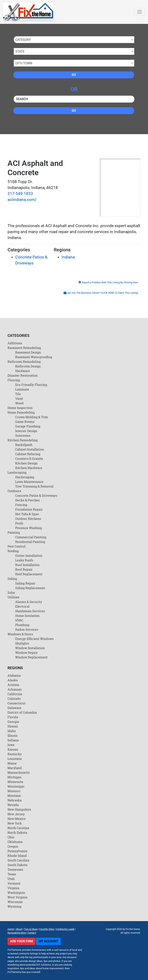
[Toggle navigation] (140, 12)
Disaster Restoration (23, 375)
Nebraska (15, 800)
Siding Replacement (30, 588)
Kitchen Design (26, 463)
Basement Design (28, 352)
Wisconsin (15, 902)
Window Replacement (31, 657)
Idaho (12, 731)
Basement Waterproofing (34, 357)
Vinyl (19, 398)
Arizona (13, 685)
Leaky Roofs (24, 560)
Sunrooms (23, 435)
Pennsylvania (17, 851)
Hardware (23, 371)
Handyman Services (30, 611)
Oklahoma (15, 842)
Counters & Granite (29, 459)
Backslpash (24, 445)
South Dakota (17, 865)
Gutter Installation (29, 556)
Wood (19, 403)
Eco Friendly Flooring (31, 385)
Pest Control (16, 546)
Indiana (68, 257)
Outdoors (14, 491)
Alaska (13, 680)
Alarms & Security (29, 602)
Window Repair (26, 653)
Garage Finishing (28, 426)
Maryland (15, 768)
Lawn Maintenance (29, 482)
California (15, 694)
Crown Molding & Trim (32, 417)
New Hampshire (19, 809)
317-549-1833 (20, 194)
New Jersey (16, 814)
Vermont (14, 883)
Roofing (13, 551)
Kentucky (15, 754)
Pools (19, 523)
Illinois (13, 735)
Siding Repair (25, 583)
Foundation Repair (29, 509)
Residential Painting (30, 542)
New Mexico (17, 819)
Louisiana (15, 759)
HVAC (19, 620)
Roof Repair (24, 569)
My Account (48, 941)
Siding (12, 579)
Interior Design (26, 431)
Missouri (14, 791)
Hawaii (13, 726)
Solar (11, 592)
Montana (14, 796)
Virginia (13, 888)
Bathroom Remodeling (24, 362)
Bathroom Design (28, 366)
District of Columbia (22, 712)
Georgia (13, 722)
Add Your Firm (21, 941)
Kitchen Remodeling (23, 440)
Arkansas (15, 689)
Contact (32, 933)
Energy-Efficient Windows (34, 639)
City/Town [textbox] (24, 63)
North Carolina (18, 828)
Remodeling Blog (17, 933)
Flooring (14, 380)
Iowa (11, 745)
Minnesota (15, 782)
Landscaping (17, 472)
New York (15, 823)
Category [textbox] (23, 40)
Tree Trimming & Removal (34, 486)
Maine (12, 763)
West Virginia (17, 897)
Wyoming (14, 906)
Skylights (22, 643)
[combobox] (74, 40)
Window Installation (30, 648)
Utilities (13, 597)
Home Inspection (20, 408)
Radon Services (27, 629)
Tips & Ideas (31, 929)
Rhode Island (17, 856)
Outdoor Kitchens (28, 519)
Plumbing (22, 625)
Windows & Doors (20, 634)
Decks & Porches (27, 500)
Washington (16, 893)
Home (11, 929)
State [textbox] (20, 51)
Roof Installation (27, 565)
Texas (12, 874)
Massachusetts (19, 772)
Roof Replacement (29, 574)
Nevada (13, 805)
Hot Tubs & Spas (27, 514)
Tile (18, 394)
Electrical (22, 606)
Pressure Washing (29, 528)
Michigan (14, 777)
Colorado (14, 699)
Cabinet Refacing (28, 454)
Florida (13, 717)
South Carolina (18, 860)
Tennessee (15, 869)
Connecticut (16, 703)
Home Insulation (27, 616)
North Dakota (17, 832)
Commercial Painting (31, 537)
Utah (11, 879)
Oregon (13, 846)
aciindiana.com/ (22, 200)
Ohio (11, 837)
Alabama (14, 675)
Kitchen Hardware (29, 468)
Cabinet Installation (30, 449)
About (19, 929)
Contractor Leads (65, 929)
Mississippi (16, 786)
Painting (14, 532)
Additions (15, 343)
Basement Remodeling (24, 348)
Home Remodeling (21, 412)
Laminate (22, 389)
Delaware (14, 708)
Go (74, 75)
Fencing (21, 505)
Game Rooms (25, 422)
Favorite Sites (47, 929)
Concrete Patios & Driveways (36, 495)
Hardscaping (25, 477)
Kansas (13, 749)
